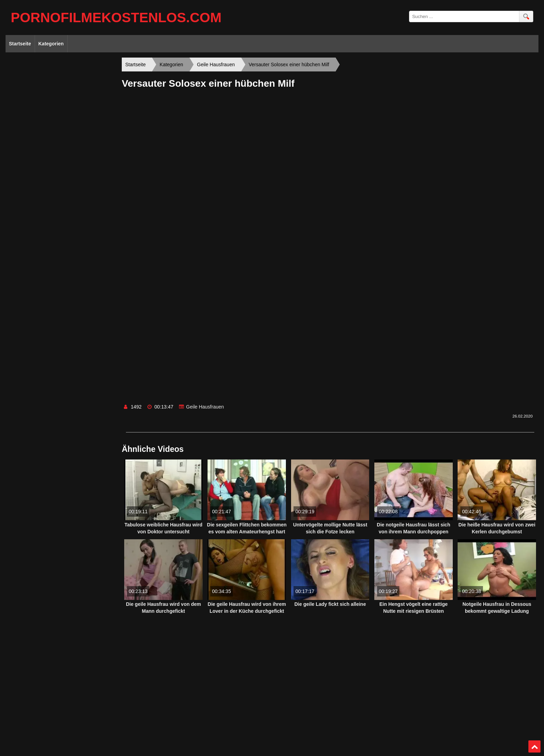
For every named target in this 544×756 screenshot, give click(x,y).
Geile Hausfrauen (205, 407)
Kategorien (51, 44)
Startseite (20, 44)
